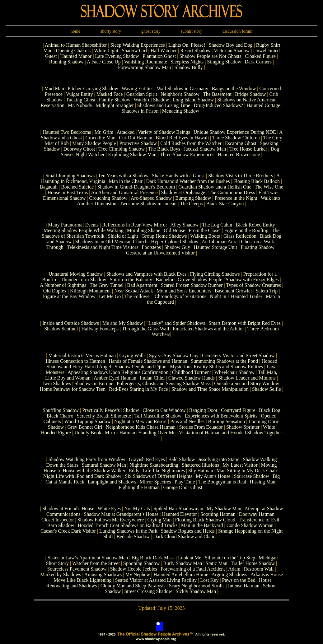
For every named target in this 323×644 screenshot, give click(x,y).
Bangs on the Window (235, 89)
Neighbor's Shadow (181, 94)
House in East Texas (68, 192)
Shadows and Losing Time (164, 105)
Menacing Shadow (181, 111)
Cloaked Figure (261, 56)
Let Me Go (110, 296)
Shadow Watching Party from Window (87, 459)
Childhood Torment (192, 372)
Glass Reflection (240, 236)
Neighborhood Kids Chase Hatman (141, 427)
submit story (192, 31)
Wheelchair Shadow (234, 372)
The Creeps (191, 204)
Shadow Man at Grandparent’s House (121, 514)
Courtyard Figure (238, 410)
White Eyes (109, 509)
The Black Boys (164, 149)
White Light (107, 51)
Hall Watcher (164, 51)
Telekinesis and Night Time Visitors (103, 247)
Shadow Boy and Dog (231, 45)
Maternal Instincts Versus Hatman (82, 355)
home (75, 31)
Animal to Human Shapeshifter (77, 45)
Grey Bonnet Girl (85, 427)
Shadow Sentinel (62, 329)
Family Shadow (115, 100)
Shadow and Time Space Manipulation (210, 389)
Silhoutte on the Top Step (230, 558)
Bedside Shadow (133, 537)
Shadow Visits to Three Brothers (241, 176)
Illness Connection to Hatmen (75, 361)
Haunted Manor (77, 56)
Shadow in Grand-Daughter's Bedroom (136, 187)
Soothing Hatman (218, 514)
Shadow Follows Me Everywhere (111, 520)
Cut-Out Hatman (136, 138)
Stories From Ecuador (201, 427)
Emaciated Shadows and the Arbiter (208, 329)
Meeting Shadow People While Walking (84, 230)
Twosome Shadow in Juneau (148, 204)
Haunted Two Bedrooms (67, 132)
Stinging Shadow (225, 62)
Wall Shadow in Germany (183, 89)
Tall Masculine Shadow (158, 416)
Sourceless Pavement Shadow (77, 569)
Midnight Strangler (115, 105)
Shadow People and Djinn (140, 367)
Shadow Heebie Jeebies (134, 569)
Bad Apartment (142, 285)
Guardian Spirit (142, 94)
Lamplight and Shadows (112, 482)
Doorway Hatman (257, 514)
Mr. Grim (104, 132)
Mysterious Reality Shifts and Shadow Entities (216, 367)
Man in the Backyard (202, 525)
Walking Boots (205, 236)
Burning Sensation (227, 421)
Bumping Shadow (193, 198)
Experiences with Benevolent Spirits (221, 416)
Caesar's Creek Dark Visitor (68, 531)
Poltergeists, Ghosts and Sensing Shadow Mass (164, 383)
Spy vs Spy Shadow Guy (174, 355)
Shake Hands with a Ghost (178, 176)
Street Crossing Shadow (148, 591)
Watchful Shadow (152, 100)
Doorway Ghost (79, 149)
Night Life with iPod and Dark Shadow (82, 476)
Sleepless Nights (188, 62)
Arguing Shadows (229, 574)
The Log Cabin (217, 225)
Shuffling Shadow (61, 410)
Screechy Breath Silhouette (104, 416)
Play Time (185, 482)
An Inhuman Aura (220, 242)
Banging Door (203, 410)
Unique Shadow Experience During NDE (235, 132)
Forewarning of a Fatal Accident (193, 569)
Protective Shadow (138, 143)
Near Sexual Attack (133, 291)
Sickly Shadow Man (196, 591)
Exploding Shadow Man (132, 154)
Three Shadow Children (237, 138)
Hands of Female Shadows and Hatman (148, 361)
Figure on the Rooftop (246, 230)
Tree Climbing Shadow (122, 149)
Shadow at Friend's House (68, 509)
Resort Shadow (196, 51)
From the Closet (205, 230)
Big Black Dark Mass (153, 558)
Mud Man (55, 89)
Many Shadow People (94, 143)
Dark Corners (259, 62)
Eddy (134, 471)
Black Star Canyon (225, 204)
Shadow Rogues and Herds (188, 531)
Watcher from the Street (96, 563)
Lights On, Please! (187, 45)
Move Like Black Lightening (82, 580)
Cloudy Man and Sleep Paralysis (133, 586)
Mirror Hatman (120, 433)
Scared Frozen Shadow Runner (192, 285)
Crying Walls (133, 355)
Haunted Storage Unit (215, 247)
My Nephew (138, 574)
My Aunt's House (213, 476)
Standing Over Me (157, 433)
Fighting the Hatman (139, 487)
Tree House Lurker (248, 149)
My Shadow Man (224, 509)
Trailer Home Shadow (253, 563)
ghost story (151, 31)
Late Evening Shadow (118, 56)
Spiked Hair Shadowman (178, 509)
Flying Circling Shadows (215, 274)
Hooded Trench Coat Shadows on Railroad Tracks (128, 525)
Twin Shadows (57, 383)
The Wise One (269, 187)
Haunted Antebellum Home (181, 574)
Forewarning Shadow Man (145, 67)
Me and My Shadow (123, 323)
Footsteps (151, 247)
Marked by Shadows (61, 574)
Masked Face (110, 94)
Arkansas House (267, 574)
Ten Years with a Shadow (123, 176)
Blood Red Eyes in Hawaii (183, 138)
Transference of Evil (259, 520)
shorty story (111, 31)
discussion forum (237, 31)
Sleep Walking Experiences (138, 45)
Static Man (217, 563)
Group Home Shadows (164, 236)
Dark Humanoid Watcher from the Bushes (188, 181)
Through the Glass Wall (146, 329)
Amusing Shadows (103, 574)
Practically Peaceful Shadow (111, 410)
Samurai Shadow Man (104, 465)
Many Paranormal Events (73, 225)
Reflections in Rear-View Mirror (135, 225)
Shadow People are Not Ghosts (211, 56)
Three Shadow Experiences (187, 154)
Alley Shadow (184, 225)
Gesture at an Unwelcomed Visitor (160, 253)
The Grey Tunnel (107, 285)
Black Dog (270, 410)
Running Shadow (67, 62)
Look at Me (190, 558)
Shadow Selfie (267, 389)
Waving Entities (138, 89)
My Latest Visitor (240, 465)
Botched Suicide (77, 187)
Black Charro (60, 416)
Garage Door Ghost (183, 487)
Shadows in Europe (94, 383)
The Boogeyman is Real (222, 482)
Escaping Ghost (241, 143)
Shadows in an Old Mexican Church (111, 242)
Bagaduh (49, 187)
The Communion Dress (232, 192)
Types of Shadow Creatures (254, 285)
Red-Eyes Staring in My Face (138, 389)
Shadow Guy (177, 247)
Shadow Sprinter (243, 427)
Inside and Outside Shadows (71, 323)
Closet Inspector (58, 520)
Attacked (126, 132)
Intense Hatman (244, 586)
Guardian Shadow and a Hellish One (215, 187)
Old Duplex (55, 291)
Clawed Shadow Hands (192, 378)
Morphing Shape (144, 230)
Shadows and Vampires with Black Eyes (146, 274)
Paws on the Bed (239, 580)
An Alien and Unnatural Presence (124, 192)
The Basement (218, 94)
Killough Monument (90, 291)
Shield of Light (123, 236)
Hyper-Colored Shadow (175, 242)
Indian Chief (152, 378)
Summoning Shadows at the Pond (224, 361)
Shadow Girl (135, 51)
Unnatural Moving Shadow (76, 274)
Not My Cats (137, 509)
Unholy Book (88, 433)
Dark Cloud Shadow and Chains (185, 537)
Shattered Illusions (200, 465)
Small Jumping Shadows (70, 176)
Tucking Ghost (81, 100)
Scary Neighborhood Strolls (197, 586)
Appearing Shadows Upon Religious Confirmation (118, 372)
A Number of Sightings (63, 285)
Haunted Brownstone (239, 154)
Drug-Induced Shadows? (218, 105)
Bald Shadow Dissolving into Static (204, 459)
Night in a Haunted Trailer (236, 296)
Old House (174, 230)
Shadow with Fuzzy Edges (252, 280)
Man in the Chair (126, 181)
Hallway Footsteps (100, 329)
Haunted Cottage (264, 105)
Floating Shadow (257, 247)
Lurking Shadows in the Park (128, 531)
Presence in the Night (236, 198)
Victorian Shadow (232, 51)
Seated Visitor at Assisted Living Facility (156, 580)
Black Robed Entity (255, 225)
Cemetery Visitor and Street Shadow (238, 355)
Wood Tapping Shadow (88, 421)
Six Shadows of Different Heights (159, 476)
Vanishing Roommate (146, 62)
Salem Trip (267, 291)
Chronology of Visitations (180, 296)
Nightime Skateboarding (154, 465)
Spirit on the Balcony (131, 280)
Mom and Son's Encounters (184, 291)
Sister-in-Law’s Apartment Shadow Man (88, 558)
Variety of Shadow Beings (164, 132)
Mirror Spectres (155, 482)
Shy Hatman (201, 471)
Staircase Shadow (252, 476)
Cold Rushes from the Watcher (191, 143)
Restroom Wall (259, 569)
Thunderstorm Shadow (83, 280)
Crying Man (160, 520)
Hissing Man (263, 482)
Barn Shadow (61, 525)
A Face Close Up (104, 62)
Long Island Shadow (194, 100)
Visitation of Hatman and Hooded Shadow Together (231, 433)
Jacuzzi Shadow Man (205, 149)
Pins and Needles (187, 421)
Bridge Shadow (251, 94)
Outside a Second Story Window (247, 383)
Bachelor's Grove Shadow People (189, 280)
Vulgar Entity (80, 94)
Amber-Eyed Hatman (115, 378)
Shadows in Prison (140, 111)
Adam (234, 569)
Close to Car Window (164, 410)
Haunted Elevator (180, 514)
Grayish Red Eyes (147, 459)
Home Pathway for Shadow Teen (73, 389)
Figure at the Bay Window (69, 296)
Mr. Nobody (81, 105)
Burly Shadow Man (183, 563)
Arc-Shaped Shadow (151, 198)
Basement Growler (233, 291)
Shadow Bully (189, 67)
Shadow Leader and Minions (247, 378)
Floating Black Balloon (257, 181)
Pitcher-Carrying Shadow (94, 89)
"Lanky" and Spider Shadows (176, 323)
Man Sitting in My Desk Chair (247, 471)
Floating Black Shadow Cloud (205, 520)
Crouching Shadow (108, 198)
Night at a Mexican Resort (140, 421)
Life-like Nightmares (164, 471)
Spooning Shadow (141, 563)
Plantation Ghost (160, 56)
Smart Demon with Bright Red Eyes (245, 323)
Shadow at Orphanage (183, 192)
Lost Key (209, 580)
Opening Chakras (74, 51)
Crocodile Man (101, 138)
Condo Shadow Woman (250, 525)
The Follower (138, 296)
